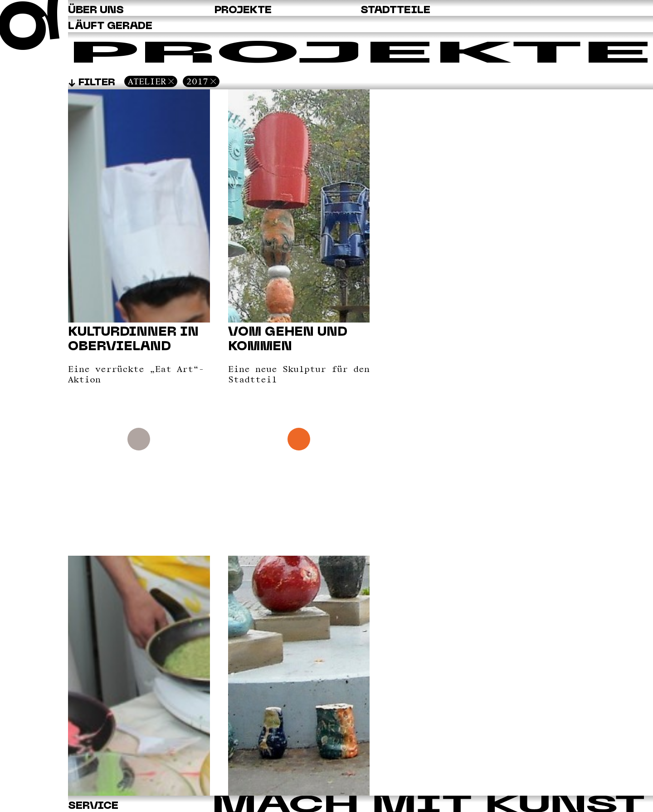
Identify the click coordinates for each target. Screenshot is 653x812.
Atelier (147, 81)
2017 (197, 81)
